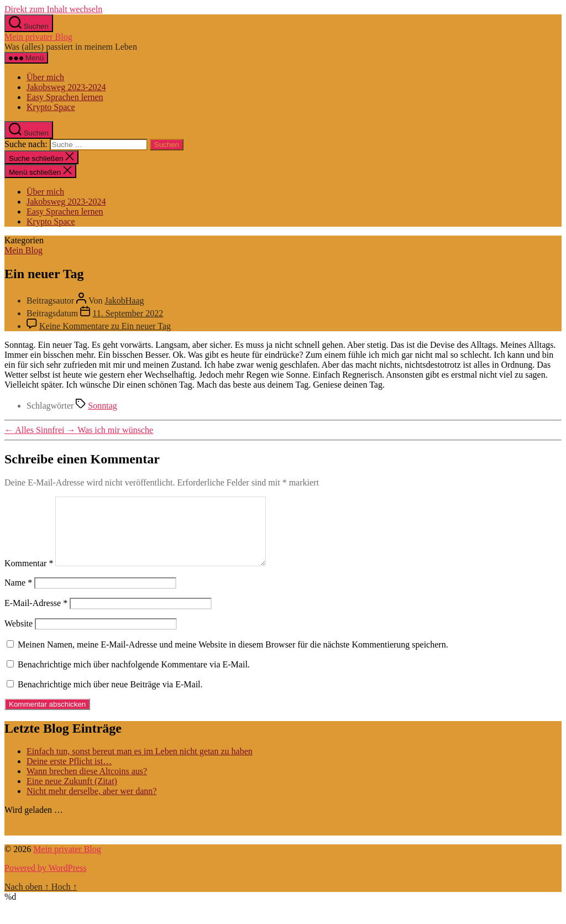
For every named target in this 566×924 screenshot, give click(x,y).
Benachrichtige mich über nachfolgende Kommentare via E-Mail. (134, 678)
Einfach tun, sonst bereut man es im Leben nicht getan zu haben (140, 764)
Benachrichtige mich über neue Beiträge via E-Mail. (110, 698)
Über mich (45, 77)
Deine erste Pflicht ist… (69, 774)
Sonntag (102, 406)
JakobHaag (124, 301)
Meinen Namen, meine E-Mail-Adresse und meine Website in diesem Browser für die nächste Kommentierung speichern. (233, 658)
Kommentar (29, 576)
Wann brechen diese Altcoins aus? (87, 784)
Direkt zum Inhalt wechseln (53, 9)
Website (19, 637)
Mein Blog (23, 250)
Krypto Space (51, 107)
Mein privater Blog (38, 37)
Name (18, 596)
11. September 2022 (128, 313)
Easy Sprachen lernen (65, 97)
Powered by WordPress (46, 881)
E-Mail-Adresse (36, 616)
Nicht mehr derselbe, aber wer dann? (91, 804)
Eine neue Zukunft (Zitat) (72, 794)
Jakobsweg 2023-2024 (66, 87)
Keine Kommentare (105, 326)
